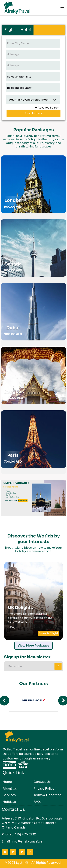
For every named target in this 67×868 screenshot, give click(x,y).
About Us (10, 789)
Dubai (13, 328)
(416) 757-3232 (25, 834)
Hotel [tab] (26, 30)
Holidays (9, 802)
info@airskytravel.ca (27, 842)
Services (9, 795)
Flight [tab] (10, 30)
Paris (13, 455)
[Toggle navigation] (62, 8)
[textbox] (33, 43)
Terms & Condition (48, 795)
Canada (13, 264)
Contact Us (42, 782)
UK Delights (20, 608)
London (13, 200)
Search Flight (48, 633)
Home (7, 782)
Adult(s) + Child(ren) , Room (29, 99)
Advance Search (47, 108)
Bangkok (14, 392)
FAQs (37, 802)
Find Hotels (33, 113)
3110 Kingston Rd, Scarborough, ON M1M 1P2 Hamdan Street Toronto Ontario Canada (32, 823)
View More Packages (33, 646)
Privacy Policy (44, 789)
